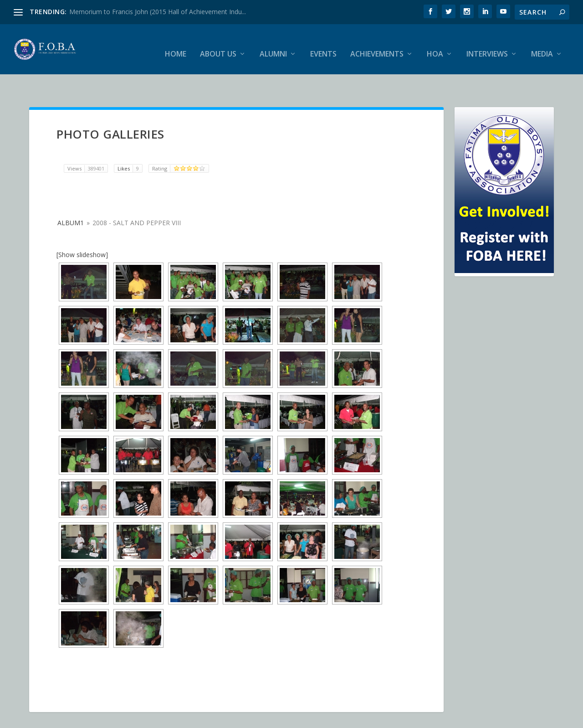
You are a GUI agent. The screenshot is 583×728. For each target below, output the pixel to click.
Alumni (273, 45)
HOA (435, 45)
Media (542, 45)
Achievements (377, 45)
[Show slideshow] (82, 231)
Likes (130, 145)
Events (323, 45)
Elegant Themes (92, 718)
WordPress (177, 718)
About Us (218, 45)
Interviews (487, 45)
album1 (71, 199)
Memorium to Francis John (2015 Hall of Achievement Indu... (158, 12)
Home (176, 45)
